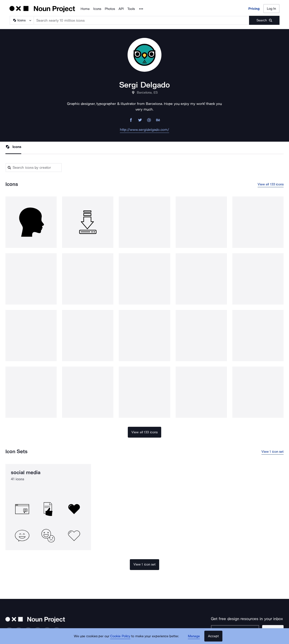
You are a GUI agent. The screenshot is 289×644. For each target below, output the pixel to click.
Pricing (254, 9)
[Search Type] (21, 20)
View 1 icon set (273, 452)
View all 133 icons (271, 184)
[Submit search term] (264, 20)
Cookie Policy (120, 636)
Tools (131, 9)
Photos (110, 9)
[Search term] (142, 20)
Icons (97, 9)
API (121, 9)
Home (85, 9)
